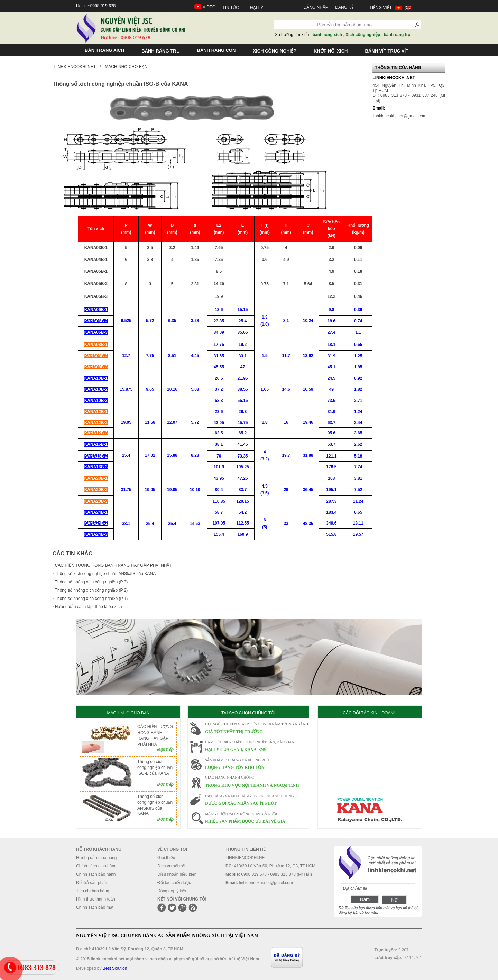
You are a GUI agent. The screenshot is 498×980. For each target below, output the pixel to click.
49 (331, 389)
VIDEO (209, 7)
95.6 (331, 433)
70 (219, 456)
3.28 (195, 321)
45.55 (219, 367)
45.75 (243, 423)
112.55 (243, 523)
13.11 (358, 523)
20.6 (219, 378)
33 (286, 524)
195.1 (331, 490)
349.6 (331, 523)
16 (286, 422)
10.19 (195, 490)
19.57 (358, 534)
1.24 (358, 412)
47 (243, 367)
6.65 (358, 512)
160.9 (243, 534)
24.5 (331, 378)
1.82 (358, 389)
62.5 (219, 433)
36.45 (308, 490)
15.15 (243, 310)
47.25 (243, 478)
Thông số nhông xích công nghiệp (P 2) (91, 590)
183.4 (331, 512)
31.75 (126, 490)
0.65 (358, 345)
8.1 (286, 321)
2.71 (358, 401)
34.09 (219, 332)
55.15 (243, 401)
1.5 (265, 356)
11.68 (150, 422)
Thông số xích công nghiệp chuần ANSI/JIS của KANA (105, 574)
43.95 (219, 478)
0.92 (358, 378)
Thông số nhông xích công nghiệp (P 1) (91, 599)
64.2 (243, 512)
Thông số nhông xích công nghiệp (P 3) (91, 582)
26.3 (243, 412)
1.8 (265, 422)
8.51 (172, 356)
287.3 (331, 501)
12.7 (126, 356)
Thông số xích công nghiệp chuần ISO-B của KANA (155, 767)
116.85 (219, 501)
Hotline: (96, 6)
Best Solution (115, 968)
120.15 (243, 501)
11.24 (358, 501)
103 (331, 478)
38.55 (243, 389)
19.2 (243, 345)
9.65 (150, 389)
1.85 (358, 367)
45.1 (331, 367)
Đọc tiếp (165, 750)
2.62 (358, 444)
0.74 (358, 321)
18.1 (331, 345)
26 (286, 490)
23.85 (219, 321)
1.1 (358, 332)
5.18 (358, 456)
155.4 (219, 534)
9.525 (126, 321)
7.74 (358, 467)
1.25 (358, 356)
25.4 (243, 321)
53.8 (219, 401)
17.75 (219, 345)
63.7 (331, 423)
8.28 (195, 455)
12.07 (172, 422)
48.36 (308, 524)
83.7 (243, 490)
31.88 (308, 455)
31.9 (331, 356)
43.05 (219, 423)
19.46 (308, 422)
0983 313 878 (37, 968)
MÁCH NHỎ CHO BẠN (128, 713)
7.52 (358, 490)
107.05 (219, 523)
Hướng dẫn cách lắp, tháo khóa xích (89, 607)
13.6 (219, 310)
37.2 (219, 389)
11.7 (286, 356)
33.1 (243, 356)
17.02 (150, 455)
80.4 (219, 490)
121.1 (331, 456)
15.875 (126, 389)
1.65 (265, 389)
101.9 (219, 467)
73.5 (331, 401)
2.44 (358, 423)
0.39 (358, 310)
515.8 (331, 534)
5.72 (150, 321)
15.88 (172, 455)
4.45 (195, 356)
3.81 (358, 478)
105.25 (243, 467)
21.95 (243, 378)
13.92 (308, 356)
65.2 (243, 433)
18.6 (331, 321)
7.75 (150, 356)
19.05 (126, 422)
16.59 (308, 389)
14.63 (195, 524)
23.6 (219, 412)
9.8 (331, 310)
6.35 (172, 321)
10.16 (172, 389)
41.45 (243, 444)
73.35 (243, 456)
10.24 (308, 321)
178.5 (331, 467)
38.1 (219, 444)
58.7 (219, 512)
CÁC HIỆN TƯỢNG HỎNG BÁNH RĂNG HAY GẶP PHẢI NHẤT (114, 565)
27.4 (331, 332)
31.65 (219, 356)
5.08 (195, 389)
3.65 (358, 433)
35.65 (243, 332)
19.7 (286, 455)
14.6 (286, 389)
